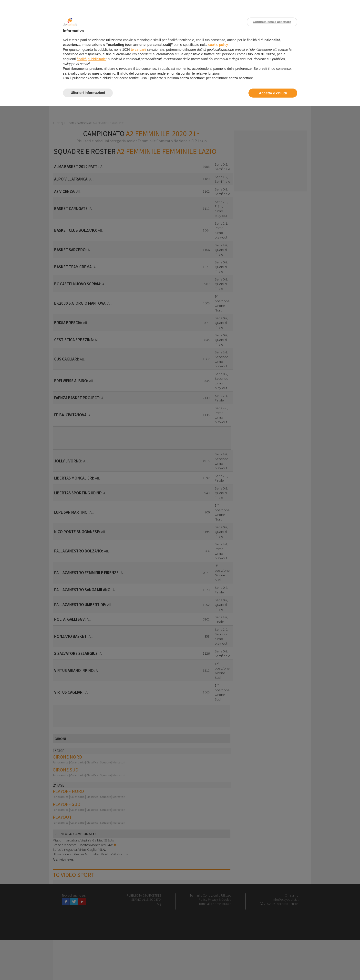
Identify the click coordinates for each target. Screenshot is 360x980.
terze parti (138, 50)
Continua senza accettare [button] (272, 22)
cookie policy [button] (218, 45)
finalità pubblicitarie (91, 59)
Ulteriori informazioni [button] (88, 93)
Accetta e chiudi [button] (273, 93)
